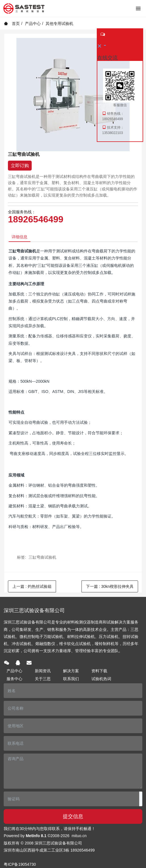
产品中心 (33, 24)
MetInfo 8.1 (36, 836)
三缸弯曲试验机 (42, 557)
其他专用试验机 (59, 24)
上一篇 (32, 586)
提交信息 (73, 816)
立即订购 (20, 166)
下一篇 (110, 586)
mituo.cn (79, 836)
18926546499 (36, 219)
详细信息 (20, 237)
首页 (12, 24)
